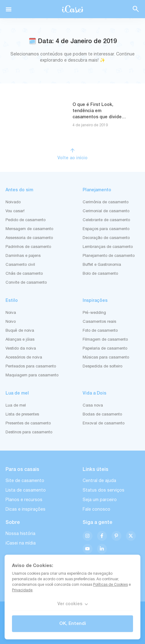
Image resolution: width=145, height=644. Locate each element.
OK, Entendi (73, 624)
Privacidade (22, 590)
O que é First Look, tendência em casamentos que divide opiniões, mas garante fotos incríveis (97, 117)
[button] (9, 9)
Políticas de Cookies (110, 585)
